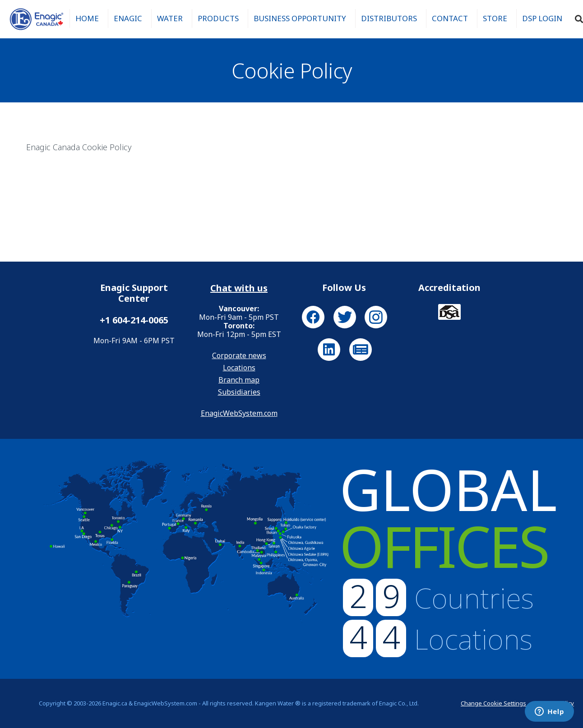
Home (87, 18)
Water (170, 18)
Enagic (128, 18)
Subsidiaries (239, 392)
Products (218, 18)
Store (495, 18)
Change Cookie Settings (493, 703)
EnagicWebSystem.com (239, 413)
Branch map (239, 380)
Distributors (389, 18)
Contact (450, 18)
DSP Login (542, 18)
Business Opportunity (300, 18)
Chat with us (239, 288)
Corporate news (239, 355)
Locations (239, 368)
